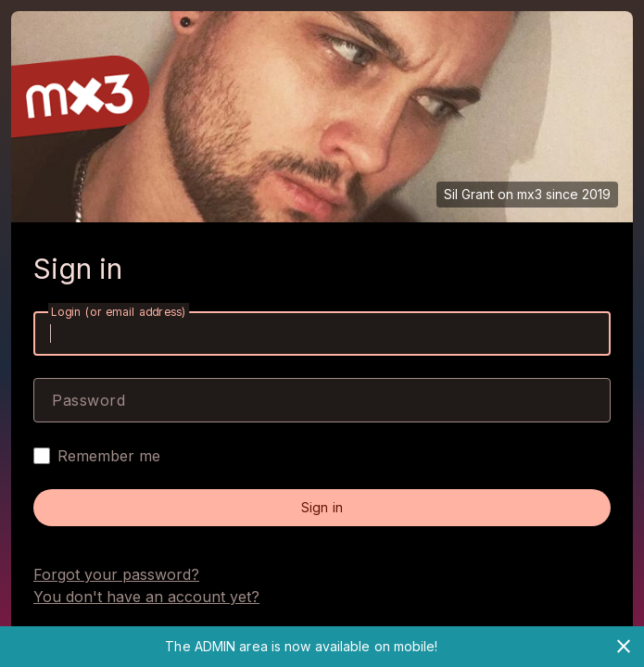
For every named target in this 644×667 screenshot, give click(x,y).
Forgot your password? (116, 574)
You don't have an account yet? (146, 597)
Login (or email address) (119, 312)
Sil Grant (469, 194)
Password (88, 400)
